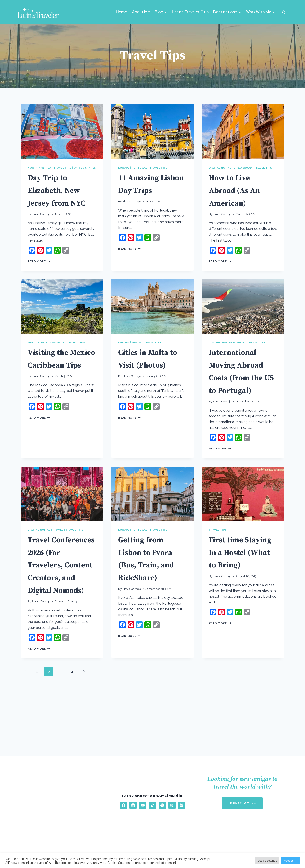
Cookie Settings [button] (267, 861)
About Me (141, 12)
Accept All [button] (291, 861)
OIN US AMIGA (242, 803)
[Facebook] (123, 805)
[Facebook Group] (182, 805)
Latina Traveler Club (190, 12)
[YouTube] (143, 805)
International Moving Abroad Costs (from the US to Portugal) (242, 390)
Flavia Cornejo (41, 227)
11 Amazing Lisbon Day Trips (144, 190)
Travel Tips (63, 168)
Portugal (140, 168)
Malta (136, 355)
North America (40, 168)
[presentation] (62, 132)
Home (122, 12)
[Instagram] (133, 805)
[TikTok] (152, 805)
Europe (124, 168)
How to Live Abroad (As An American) (241, 190)
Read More (39, 274)
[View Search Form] (283, 12)
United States (85, 168)
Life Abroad (243, 168)
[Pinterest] (172, 805)
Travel (58, 555)
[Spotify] (162, 805)
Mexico (33, 355)
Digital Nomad (220, 168)
